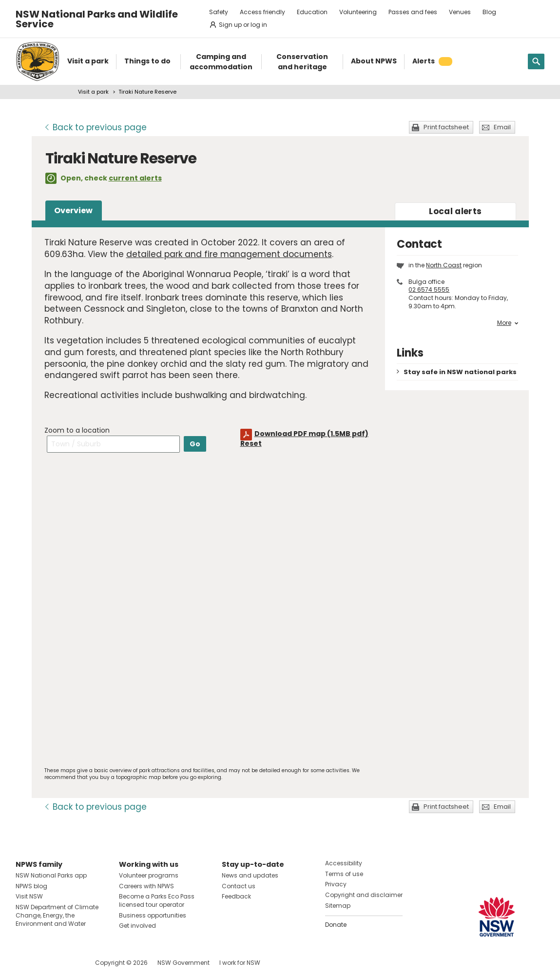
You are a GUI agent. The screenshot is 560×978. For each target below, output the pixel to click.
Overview (73, 210)
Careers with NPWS (146, 886)
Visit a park (93, 92)
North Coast (444, 265)
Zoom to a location (77, 430)
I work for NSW (240, 963)
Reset (251, 443)
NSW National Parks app (51, 875)
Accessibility (344, 863)
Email (502, 127)
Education (312, 12)
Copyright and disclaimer (364, 895)
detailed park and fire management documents (229, 254)
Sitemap (338, 906)
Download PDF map (311, 434)
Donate (336, 925)
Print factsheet (446, 127)
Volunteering (358, 12)
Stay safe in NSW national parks (460, 372)
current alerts (135, 178)
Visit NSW (29, 896)
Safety (219, 12)
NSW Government (183, 963)
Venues (460, 12)
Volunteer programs (149, 875)
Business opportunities (153, 915)
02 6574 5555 (429, 289)
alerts (455, 211)
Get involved (137, 926)
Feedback (236, 896)
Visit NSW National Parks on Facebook (25, 963)
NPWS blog (31, 886)
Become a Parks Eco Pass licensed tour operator (157, 900)
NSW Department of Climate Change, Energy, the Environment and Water (57, 915)
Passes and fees (413, 12)
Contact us (239, 886)
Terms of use (344, 874)
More (508, 323)
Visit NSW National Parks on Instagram (46, 963)
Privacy (336, 884)
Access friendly (262, 12)
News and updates (250, 875)
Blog (489, 12)
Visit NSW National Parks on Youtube (67, 963)
